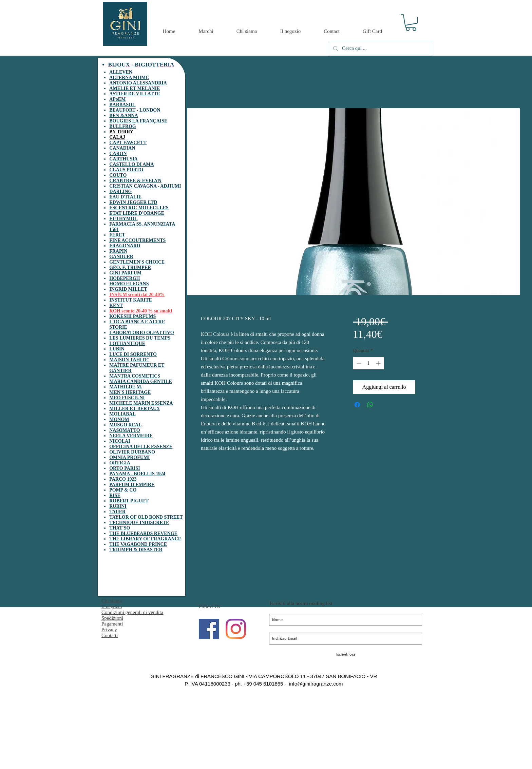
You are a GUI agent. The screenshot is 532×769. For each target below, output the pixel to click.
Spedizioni (112, 618)
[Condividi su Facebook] (357, 405)
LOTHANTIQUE (127, 343)
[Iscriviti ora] (346, 654)
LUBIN (117, 349)
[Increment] (379, 363)
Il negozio (112, 607)
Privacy (109, 630)
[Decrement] (358, 363)
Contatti (110, 635)
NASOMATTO (125, 430)
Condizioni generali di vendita (132, 612)
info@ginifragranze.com (316, 684)
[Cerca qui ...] (380, 48)
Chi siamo (112, 601)
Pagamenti (112, 624)
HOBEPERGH (125, 278)
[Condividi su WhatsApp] (370, 405)
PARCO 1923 (123, 479)
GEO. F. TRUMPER (130, 267)
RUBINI (118, 506)
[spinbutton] (368, 363)
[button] (411, 22)
